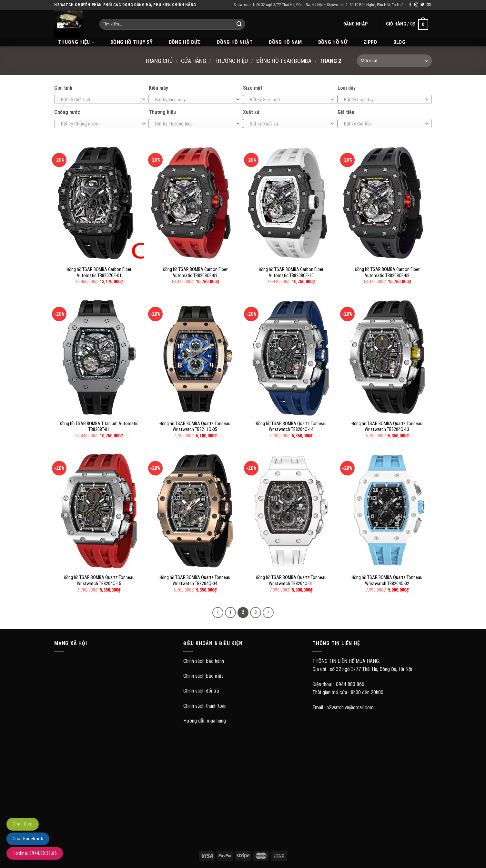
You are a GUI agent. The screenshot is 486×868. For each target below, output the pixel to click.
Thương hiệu (231, 61)
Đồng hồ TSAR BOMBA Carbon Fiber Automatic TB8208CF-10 (291, 273)
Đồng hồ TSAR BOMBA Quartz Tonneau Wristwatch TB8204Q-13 (387, 427)
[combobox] (101, 99)
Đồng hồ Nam (285, 42)
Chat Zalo (23, 824)
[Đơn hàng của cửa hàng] (394, 61)
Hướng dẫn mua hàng (205, 721)
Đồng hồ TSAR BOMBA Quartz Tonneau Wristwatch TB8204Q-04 (195, 581)
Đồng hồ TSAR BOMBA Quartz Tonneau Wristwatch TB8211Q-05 (195, 427)
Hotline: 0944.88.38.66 (35, 853)
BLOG (399, 42)
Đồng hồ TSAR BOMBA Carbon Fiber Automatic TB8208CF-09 (195, 273)
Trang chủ (159, 61)
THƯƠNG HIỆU (76, 42)
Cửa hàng (194, 61)
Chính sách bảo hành (204, 661)
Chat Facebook (28, 839)
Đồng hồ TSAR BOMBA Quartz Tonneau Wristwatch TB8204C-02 (387, 581)
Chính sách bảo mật (203, 676)
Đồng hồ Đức (185, 42)
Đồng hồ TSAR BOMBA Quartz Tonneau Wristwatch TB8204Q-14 (291, 427)
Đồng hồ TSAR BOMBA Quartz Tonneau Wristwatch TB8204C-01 (291, 581)
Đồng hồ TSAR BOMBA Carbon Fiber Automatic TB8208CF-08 (387, 273)
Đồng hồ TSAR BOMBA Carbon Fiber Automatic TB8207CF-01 (99, 273)
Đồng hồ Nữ (333, 42)
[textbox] (100, 100)
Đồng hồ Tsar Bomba (284, 61)
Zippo (370, 42)
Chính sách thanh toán (205, 706)
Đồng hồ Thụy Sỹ (132, 42)
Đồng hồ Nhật (235, 42)
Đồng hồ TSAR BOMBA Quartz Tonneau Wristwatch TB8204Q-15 (99, 581)
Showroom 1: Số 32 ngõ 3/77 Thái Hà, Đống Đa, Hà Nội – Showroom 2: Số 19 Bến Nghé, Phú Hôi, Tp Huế (319, 5)
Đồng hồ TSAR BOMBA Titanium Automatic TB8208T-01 (99, 427)
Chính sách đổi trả (201, 691)
